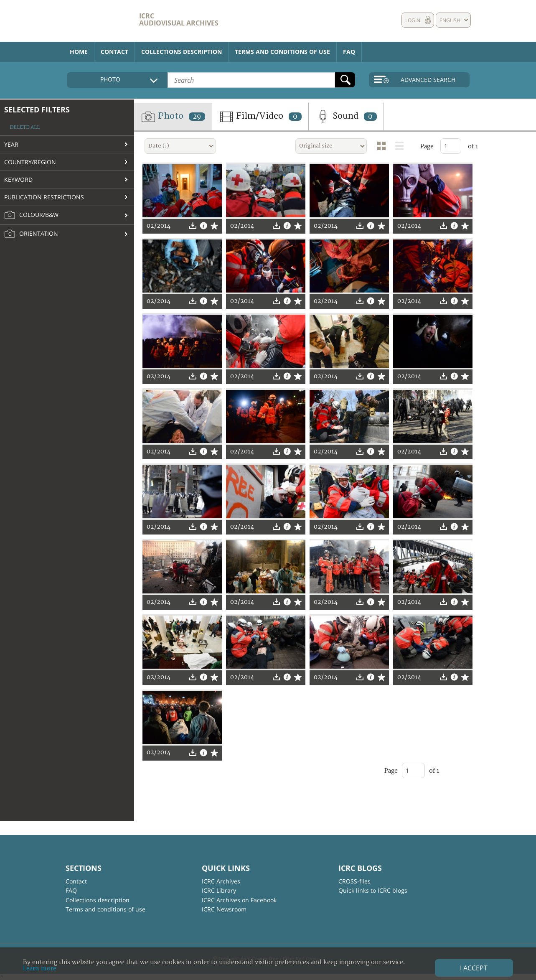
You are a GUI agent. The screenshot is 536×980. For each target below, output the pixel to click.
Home (79, 52)
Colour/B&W (31, 215)
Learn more (40, 969)
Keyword (18, 179)
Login (413, 20)
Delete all (25, 127)
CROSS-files (354, 881)
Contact (114, 52)
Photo (173, 117)
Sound (346, 117)
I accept (474, 968)
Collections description (182, 52)
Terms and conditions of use (282, 52)
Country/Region (30, 162)
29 (197, 117)
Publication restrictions (44, 197)
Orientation (31, 234)
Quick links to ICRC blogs (373, 890)
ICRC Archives (221, 881)
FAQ (349, 52)
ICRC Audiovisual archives (179, 19)
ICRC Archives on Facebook (239, 900)
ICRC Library (219, 890)
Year (11, 144)
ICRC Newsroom (224, 909)
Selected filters (37, 109)
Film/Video (260, 117)
